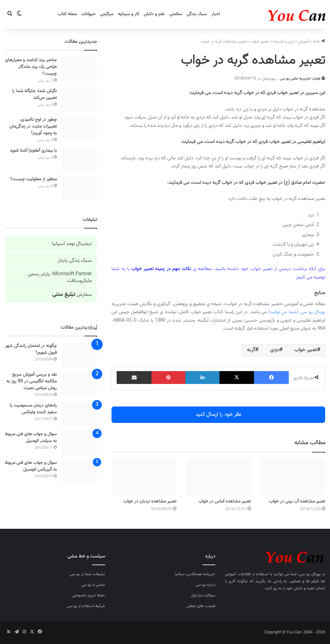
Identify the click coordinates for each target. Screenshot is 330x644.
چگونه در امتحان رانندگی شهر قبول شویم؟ (31, 349)
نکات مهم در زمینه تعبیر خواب (161, 269)
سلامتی (176, 14)
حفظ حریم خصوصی (89, 595)
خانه (319, 42)
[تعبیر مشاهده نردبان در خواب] (144, 477)
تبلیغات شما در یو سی (87, 574)
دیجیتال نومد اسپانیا (72, 244)
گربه (251, 350)
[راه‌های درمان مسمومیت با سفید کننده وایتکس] (79, 414)
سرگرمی (107, 14)
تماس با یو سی (93, 585)
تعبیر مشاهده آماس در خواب (225, 501)
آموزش (304, 42)
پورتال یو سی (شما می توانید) (297, 312)
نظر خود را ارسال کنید (218, 415)
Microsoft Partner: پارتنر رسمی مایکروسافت (60, 277)
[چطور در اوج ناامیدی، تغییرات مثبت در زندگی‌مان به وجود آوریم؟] (79, 129)
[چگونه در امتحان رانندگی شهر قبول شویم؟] (79, 355)
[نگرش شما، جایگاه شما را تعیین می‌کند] (79, 100)
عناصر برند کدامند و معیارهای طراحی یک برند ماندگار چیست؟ (31, 67)
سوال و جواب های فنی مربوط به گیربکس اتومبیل (31, 466)
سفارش (72, 295)
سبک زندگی (197, 14)
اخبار (216, 14)
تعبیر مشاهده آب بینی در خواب (297, 501)
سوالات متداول (203, 595)
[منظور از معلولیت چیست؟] (79, 188)
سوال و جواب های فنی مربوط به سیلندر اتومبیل (31, 438)
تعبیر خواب (259, 42)
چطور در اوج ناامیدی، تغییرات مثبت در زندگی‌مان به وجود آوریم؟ (33, 126)
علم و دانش (154, 14)
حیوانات (88, 14)
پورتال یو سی (310, 574)
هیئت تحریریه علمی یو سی (300, 79)
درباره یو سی (205, 585)
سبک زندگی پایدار (75, 261)
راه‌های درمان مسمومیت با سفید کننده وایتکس (33, 409)
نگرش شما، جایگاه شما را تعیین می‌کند (34, 94)
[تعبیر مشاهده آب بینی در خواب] (293, 477)
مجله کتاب (67, 14)
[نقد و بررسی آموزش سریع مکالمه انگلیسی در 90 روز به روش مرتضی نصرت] (79, 383)
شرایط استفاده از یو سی (86, 606)
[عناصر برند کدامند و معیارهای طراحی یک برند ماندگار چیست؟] (79, 69)
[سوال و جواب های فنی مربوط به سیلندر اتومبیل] (79, 443)
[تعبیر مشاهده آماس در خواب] (218, 477)
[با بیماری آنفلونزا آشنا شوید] (79, 159)
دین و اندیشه (283, 42)
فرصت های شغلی (201, 606)
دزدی (275, 350)
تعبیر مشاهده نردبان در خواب (150, 501)
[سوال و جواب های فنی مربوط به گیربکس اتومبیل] (79, 472)
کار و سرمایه (129, 14)
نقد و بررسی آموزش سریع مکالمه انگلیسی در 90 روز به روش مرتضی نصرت (32, 381)
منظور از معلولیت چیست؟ (34, 179)
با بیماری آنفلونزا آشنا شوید (33, 151)
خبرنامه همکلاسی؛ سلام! (195, 574)
